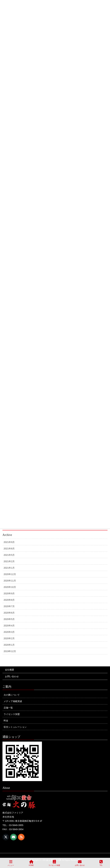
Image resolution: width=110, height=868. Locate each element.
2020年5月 (9, 619)
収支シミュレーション (15, 727)
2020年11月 (10, 581)
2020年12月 (10, 574)
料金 (6, 721)
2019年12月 (10, 651)
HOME (31, 863)
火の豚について (12, 695)
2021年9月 (9, 542)
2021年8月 (9, 549)
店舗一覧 (8, 708)
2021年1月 (9, 568)
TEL (101, 863)
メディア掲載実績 (13, 701)
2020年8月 (9, 600)
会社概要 (10, 670)
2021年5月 (9, 555)
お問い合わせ (12, 676)
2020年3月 (9, 632)
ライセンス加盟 (12, 714)
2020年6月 (9, 613)
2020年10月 (10, 587)
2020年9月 (9, 593)
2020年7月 (9, 606)
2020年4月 (9, 626)
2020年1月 (9, 645)
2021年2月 (9, 561)
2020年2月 (9, 638)
